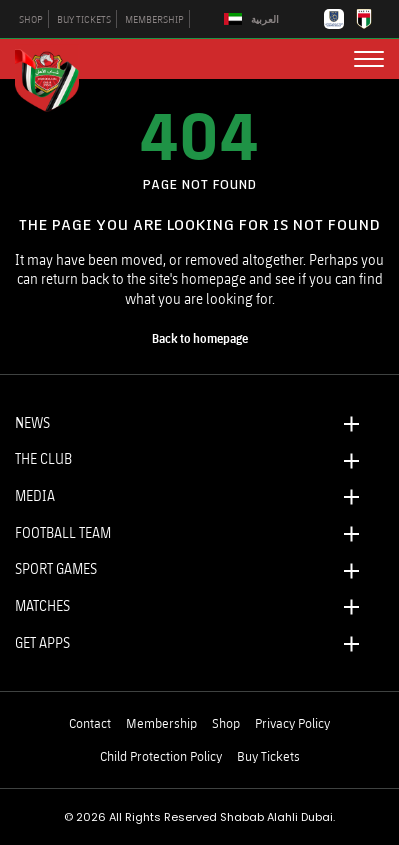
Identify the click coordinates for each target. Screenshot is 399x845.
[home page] (200, 339)
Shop (226, 723)
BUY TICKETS (84, 19)
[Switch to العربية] (254, 19)
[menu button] (369, 59)
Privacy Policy (292, 723)
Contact (90, 723)
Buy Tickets (268, 756)
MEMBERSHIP (154, 19)
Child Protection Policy (161, 756)
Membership (161, 723)
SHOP (31, 19)
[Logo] (55, 78)
